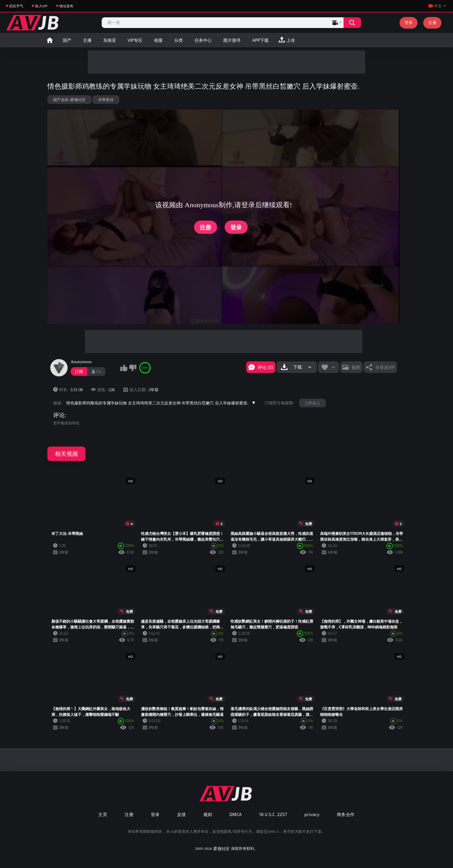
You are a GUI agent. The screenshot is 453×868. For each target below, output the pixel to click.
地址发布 (66, 6)
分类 (179, 40)
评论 (59, 415)
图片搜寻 (232, 40)
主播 (87, 40)
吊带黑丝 (106, 100)
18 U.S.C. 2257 (273, 814)
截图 (356, 367)
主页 (103, 814)
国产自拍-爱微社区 (69, 100)
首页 (50, 40)
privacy (312, 814)
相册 (158, 40)
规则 (208, 814)
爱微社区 (221, 849)
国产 (67, 40)
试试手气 (16, 6)
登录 (409, 22)
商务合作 (346, 814)
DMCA (236, 814)
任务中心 (203, 40)
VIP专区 (135, 40)
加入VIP (41, 6)
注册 (432, 22)
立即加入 (312, 403)
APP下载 (260, 40)
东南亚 (110, 40)
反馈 (182, 814)
